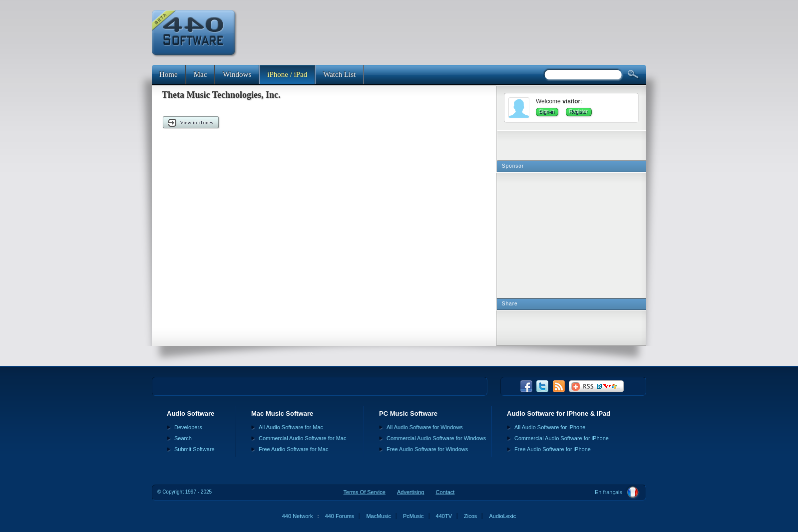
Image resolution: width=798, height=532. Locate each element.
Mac (200, 74)
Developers (188, 427)
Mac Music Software (282, 413)
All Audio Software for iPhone (550, 427)
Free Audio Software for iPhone (553, 449)
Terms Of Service (365, 492)
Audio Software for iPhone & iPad (559, 413)
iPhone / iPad (287, 74)
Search (183, 438)
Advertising (410, 492)
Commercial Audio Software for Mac (302, 438)
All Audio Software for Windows (425, 427)
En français (608, 492)
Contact (445, 492)
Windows (237, 74)
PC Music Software (408, 413)
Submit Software (195, 449)
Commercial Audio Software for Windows (436, 438)
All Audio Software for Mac (291, 427)
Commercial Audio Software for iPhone (562, 438)
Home (169, 74)
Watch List (339, 74)
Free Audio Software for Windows (427, 449)
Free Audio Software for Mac (293, 449)
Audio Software (191, 413)
